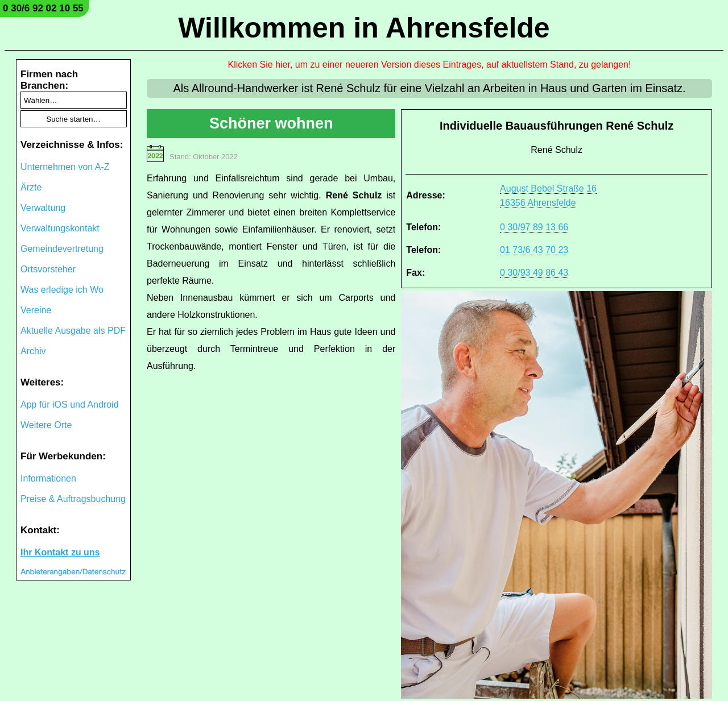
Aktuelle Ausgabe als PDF (73, 331)
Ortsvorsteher (48, 269)
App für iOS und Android (70, 405)
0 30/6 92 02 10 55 (43, 8)
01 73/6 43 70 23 (534, 250)
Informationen (48, 478)
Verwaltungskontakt (60, 228)
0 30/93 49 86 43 (534, 273)
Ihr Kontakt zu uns (60, 552)
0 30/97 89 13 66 (534, 227)
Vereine (36, 310)
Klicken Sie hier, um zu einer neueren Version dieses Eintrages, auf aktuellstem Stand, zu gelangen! (430, 65)
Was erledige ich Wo (62, 290)
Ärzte (31, 187)
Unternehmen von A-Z (65, 167)
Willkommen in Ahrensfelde (364, 28)
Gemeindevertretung (62, 249)
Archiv (33, 351)
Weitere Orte (46, 425)
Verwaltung (43, 208)
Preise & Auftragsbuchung (73, 499)
